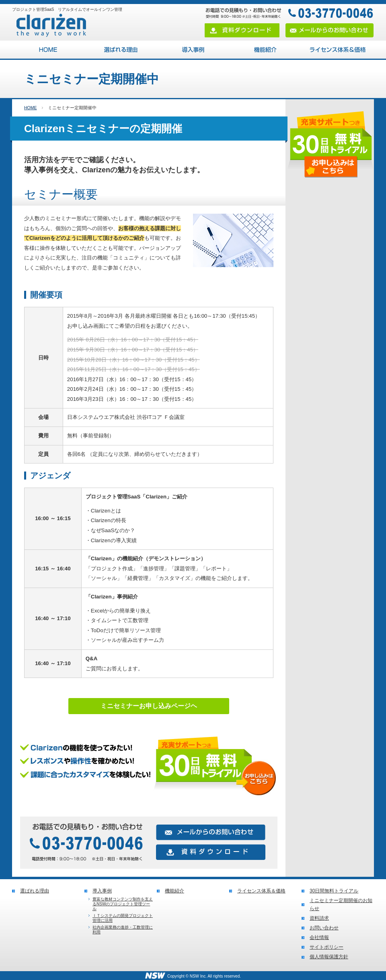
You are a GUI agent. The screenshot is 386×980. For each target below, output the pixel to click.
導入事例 (193, 50)
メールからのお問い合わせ (330, 30)
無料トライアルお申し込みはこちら (149, 769)
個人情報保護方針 (329, 957)
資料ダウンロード (242, 30)
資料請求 (319, 918)
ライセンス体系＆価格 (338, 50)
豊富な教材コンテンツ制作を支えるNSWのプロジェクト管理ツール (123, 904)
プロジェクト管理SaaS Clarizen (48, 50)
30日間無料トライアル (334, 891)
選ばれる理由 (121, 50)
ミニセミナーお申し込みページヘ (149, 706)
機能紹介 (265, 50)
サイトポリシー (326, 947)
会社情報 (319, 937)
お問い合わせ (324, 928)
